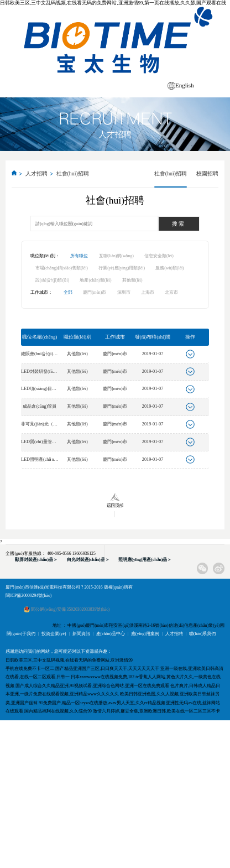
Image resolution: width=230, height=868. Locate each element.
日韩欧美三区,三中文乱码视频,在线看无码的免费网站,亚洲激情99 (69, 660)
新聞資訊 (81, 634)
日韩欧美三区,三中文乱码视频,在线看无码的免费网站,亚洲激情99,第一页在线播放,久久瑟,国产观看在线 (113, 3)
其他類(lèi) (132, 280)
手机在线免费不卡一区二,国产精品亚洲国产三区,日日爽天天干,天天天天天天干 (82, 669)
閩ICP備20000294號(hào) (28, 596)
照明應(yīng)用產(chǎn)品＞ (145, 560)
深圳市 (124, 292)
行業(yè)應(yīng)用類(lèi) (122, 268)
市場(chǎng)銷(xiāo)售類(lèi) (62, 268)
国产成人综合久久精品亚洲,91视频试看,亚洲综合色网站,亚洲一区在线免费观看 (92, 686)
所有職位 (79, 256)
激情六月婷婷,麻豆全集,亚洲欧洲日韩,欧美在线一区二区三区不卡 (156, 711)
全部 (68, 292)
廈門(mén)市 (95, 292)
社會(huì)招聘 (73, 173)
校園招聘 (207, 173)
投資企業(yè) (54, 634)
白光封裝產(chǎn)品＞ (88, 560)
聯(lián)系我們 (203, 634)
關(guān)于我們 (21, 634)
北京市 (171, 292)
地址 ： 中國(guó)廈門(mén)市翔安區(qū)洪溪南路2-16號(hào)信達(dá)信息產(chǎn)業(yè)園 (138, 625)
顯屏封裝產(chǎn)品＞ (36, 560)
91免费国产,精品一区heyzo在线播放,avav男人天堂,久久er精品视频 (102, 703)
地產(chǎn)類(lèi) (95, 280)
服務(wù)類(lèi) (169, 268)
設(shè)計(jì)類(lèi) (53, 280)
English (185, 85)
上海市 (148, 292)
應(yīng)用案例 (145, 634)
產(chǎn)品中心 (111, 634)
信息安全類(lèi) (159, 256)
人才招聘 (36, 173)
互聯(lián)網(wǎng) (116, 256)
